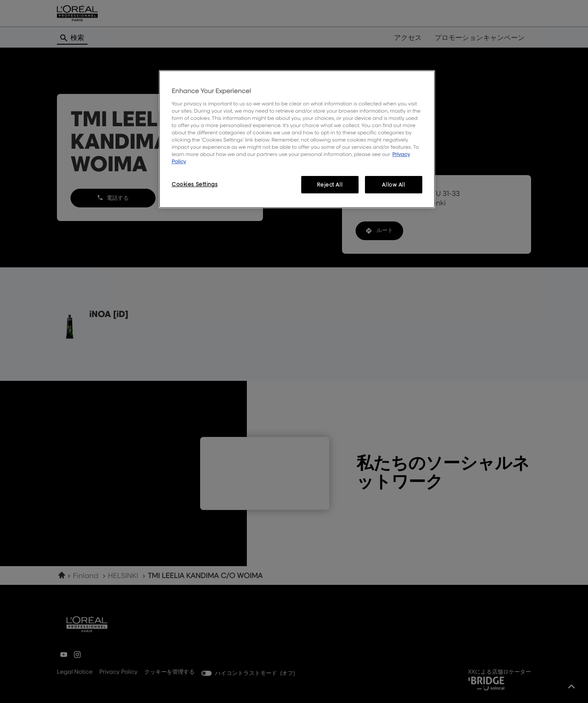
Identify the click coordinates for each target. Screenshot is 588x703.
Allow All (393, 185)
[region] (297, 139)
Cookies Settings (195, 184)
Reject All (330, 185)
